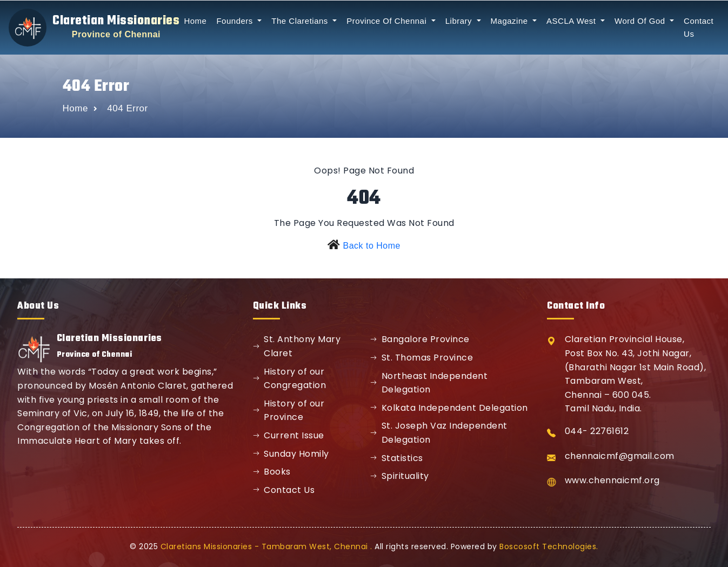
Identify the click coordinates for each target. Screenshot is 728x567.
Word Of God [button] (641, 21)
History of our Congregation (290, 379)
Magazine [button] (511, 21)
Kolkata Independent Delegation (449, 408)
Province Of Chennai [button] (388, 21)
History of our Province (289, 411)
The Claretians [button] (301, 21)
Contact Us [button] (699, 27)
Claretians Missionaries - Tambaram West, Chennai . (266, 546)
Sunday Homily (291, 454)
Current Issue (289, 435)
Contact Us (284, 490)
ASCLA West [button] (572, 21)
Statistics (397, 458)
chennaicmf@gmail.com (620, 456)
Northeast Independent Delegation (429, 383)
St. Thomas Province (422, 358)
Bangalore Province (420, 339)
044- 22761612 (597, 431)
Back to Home (371, 246)
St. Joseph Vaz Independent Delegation (439, 433)
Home (195, 21)
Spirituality (400, 476)
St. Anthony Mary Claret (297, 346)
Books (272, 472)
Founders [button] (236, 21)
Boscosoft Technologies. (549, 546)
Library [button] (460, 21)
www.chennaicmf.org (612, 480)
